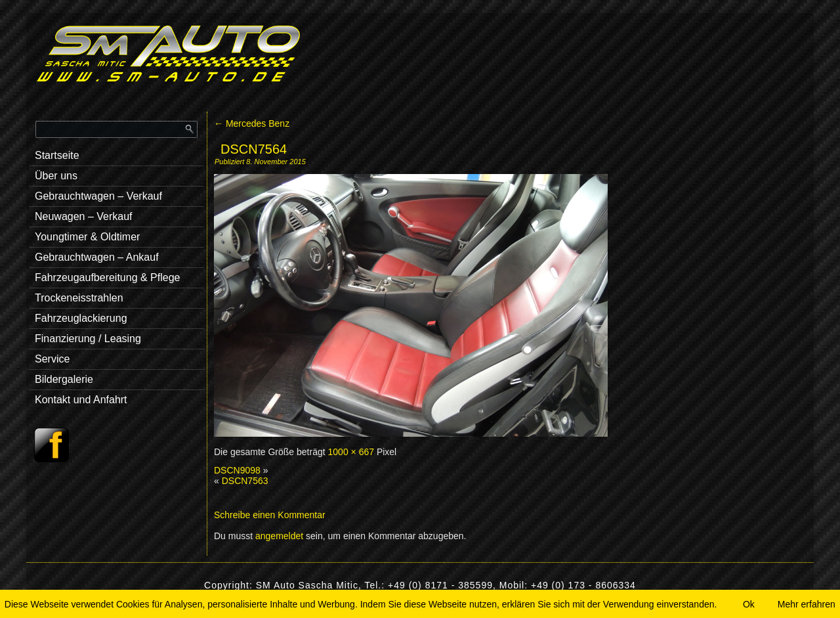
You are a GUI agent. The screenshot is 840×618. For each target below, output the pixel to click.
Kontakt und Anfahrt (81, 400)
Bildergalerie (64, 379)
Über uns (56, 176)
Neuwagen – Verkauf (84, 216)
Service (52, 359)
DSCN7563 (245, 481)
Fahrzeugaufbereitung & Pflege (107, 277)
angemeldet (279, 536)
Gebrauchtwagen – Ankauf (97, 257)
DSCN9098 (237, 470)
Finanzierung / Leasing (88, 339)
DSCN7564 (254, 149)
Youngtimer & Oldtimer (87, 237)
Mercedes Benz (252, 123)
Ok (749, 604)
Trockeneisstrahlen (79, 298)
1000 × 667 (351, 452)
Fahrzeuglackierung (81, 318)
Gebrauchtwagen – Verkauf (98, 196)
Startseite (57, 155)
